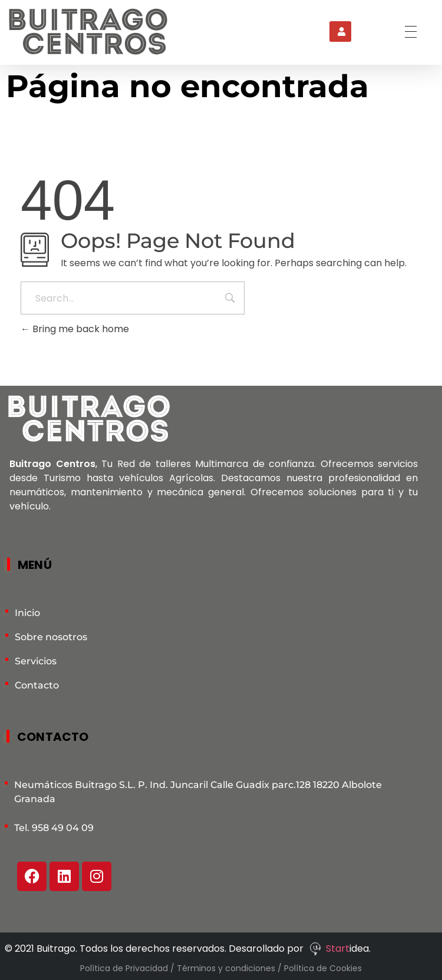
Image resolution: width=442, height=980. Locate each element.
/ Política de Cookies (320, 968)
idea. (360, 948)
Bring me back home (75, 329)
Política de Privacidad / (128, 968)
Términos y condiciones (227, 968)
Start (338, 948)
